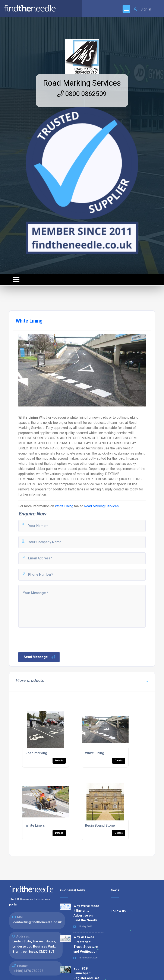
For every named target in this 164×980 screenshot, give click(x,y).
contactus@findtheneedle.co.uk (37, 922)
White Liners (35, 825)
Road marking (36, 753)
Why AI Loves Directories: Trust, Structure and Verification (86, 944)
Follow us (122, 911)
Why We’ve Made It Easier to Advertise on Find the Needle (86, 913)
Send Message (40, 657)
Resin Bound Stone (100, 825)
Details (59, 761)
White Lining (64, 506)
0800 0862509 (82, 94)
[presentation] (50, 639)
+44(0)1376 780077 (28, 971)
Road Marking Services (82, 83)
